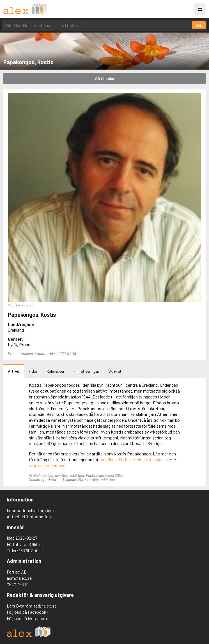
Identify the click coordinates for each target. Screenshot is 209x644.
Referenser (56, 371)
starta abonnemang (47, 465)
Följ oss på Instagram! (28, 618)
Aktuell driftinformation (29, 516)
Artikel (14, 371)
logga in (161, 459)
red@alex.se (45, 606)
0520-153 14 (18, 584)
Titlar (33, 371)
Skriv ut (115, 371)
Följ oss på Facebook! (27, 612)
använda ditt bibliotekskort (126, 459)
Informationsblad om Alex (31, 510)
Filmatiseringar (86, 371)
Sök (199, 25)
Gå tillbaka (105, 78)
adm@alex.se (19, 578)
